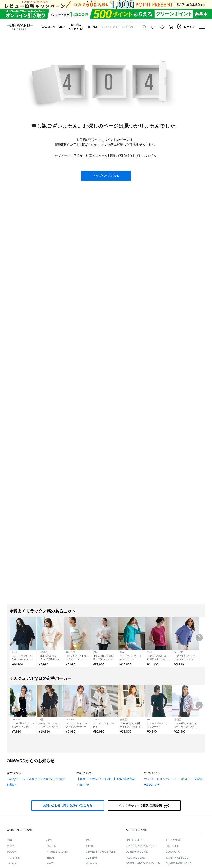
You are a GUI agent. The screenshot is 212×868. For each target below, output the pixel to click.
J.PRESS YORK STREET (102, 852)
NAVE (50, 863)
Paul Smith (13, 858)
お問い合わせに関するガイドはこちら (68, 805)
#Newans (92, 863)
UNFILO (51, 846)
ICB (88, 840)
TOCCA (11, 852)
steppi (90, 846)
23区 (9, 840)
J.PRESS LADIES (57, 852)
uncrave (11, 863)
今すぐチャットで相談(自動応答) (144, 806)
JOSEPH (92, 858)
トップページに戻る (106, 176)
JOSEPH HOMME (137, 852)
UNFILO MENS (135, 840)
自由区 (11, 846)
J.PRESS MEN (175, 840)
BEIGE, (51, 858)
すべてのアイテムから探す (118, 27)
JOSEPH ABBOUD (177, 858)
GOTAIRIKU (173, 852)
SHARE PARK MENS (178, 863)
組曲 (49, 840)
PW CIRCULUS (135, 858)
